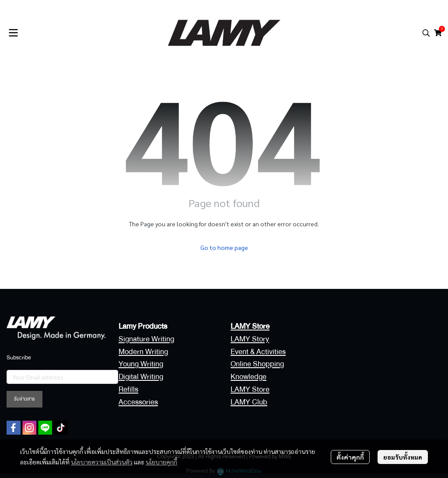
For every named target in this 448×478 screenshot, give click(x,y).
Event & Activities (258, 352)
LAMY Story (250, 339)
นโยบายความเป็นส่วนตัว (102, 462)
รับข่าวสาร (24, 399)
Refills (128, 389)
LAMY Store (250, 389)
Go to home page (224, 247)
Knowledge (248, 377)
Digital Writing (141, 377)
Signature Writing (146, 339)
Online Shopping (257, 364)
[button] (426, 33)
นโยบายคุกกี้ (161, 462)
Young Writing (141, 364)
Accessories (138, 402)
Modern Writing (143, 352)
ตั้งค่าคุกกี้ (350, 457)
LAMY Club (249, 402)
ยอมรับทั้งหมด (403, 457)
